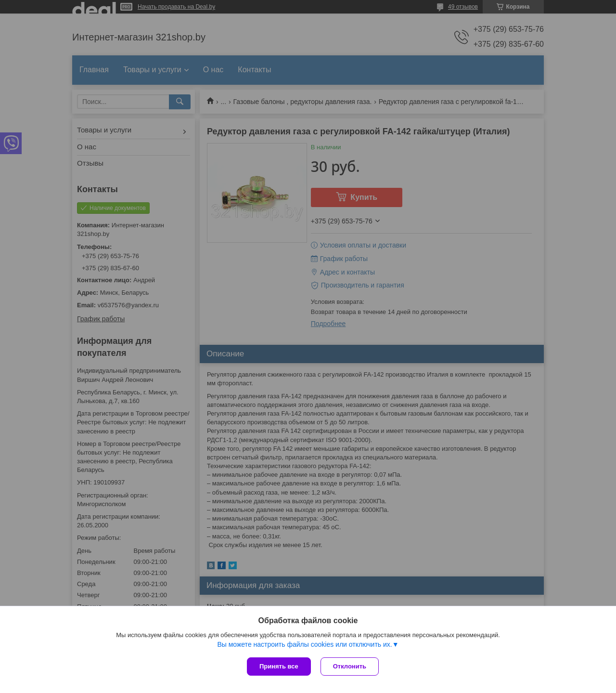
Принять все (279, 666)
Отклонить (350, 666)
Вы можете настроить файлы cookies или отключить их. (304, 644)
